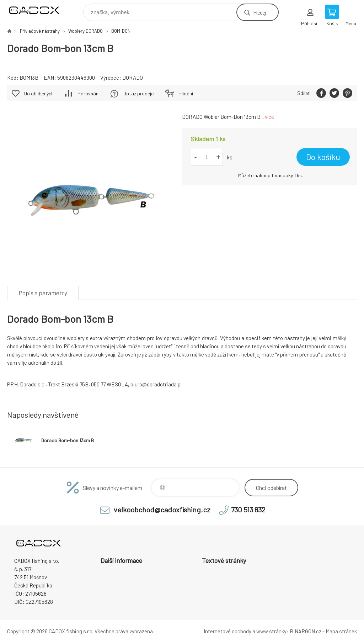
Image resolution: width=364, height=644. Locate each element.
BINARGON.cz (306, 631)
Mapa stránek (341, 631)
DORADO (133, 78)
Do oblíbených (39, 93)
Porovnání (89, 93)
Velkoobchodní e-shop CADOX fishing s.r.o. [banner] (39, 10)
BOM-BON (121, 31)
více (269, 117)
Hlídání (186, 93)
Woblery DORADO (85, 31)
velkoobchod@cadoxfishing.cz (162, 510)
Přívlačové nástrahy (40, 31)
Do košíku (323, 157)
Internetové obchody (227, 631)
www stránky (271, 631)
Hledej (259, 12)
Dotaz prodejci (139, 93)
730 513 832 (248, 510)
